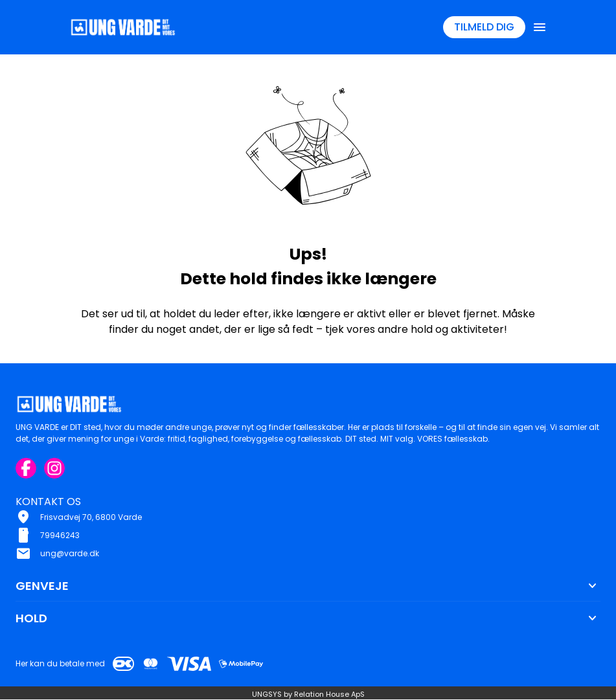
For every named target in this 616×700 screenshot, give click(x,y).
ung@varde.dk (70, 553)
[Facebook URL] (26, 468)
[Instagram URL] (54, 468)
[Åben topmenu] (540, 27)
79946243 (60, 535)
